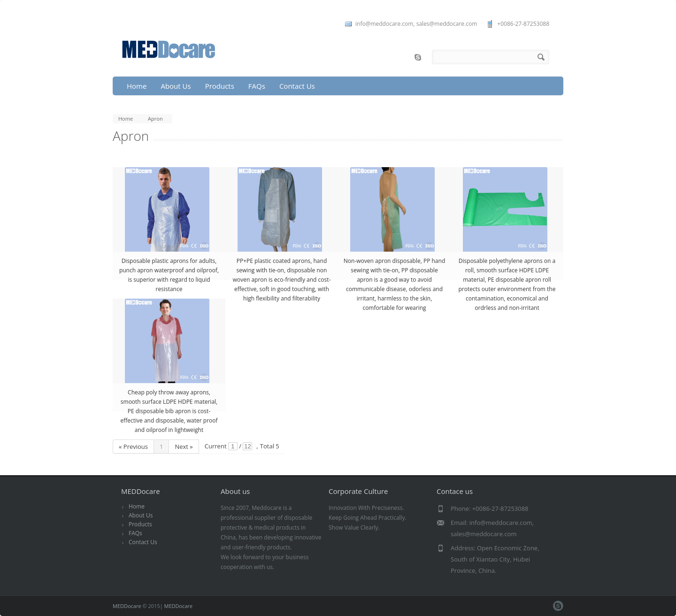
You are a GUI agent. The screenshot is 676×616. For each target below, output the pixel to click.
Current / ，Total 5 (242, 446)
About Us (176, 86)
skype (418, 57)
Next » (184, 447)
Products (220, 86)
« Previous (133, 447)
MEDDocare (127, 606)
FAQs (257, 86)
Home (137, 86)
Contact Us (297, 86)
